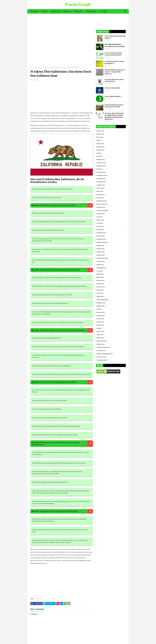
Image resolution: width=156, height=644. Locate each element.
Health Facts (100, 245)
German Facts (38, 67)
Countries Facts (101, 182)
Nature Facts (100, 284)
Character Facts (101, 163)
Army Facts (100, 137)
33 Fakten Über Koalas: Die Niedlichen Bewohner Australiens (58, 382)
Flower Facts (100, 220)
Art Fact (99, 140)
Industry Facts (101, 255)
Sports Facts (100, 331)
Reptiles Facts (101, 306)
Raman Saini (35, 80)
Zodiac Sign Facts (102, 360)
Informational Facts (102, 258)
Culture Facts (100, 188)
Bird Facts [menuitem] (44, 11)
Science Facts (101, 312)
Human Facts (100, 252)
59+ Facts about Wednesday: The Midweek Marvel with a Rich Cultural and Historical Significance (114, 116)
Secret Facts (100, 319)
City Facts (99, 169)
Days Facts (100, 191)
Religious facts (101, 303)
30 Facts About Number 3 (113, 96)
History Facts (100, 249)
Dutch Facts (100, 198)
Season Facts (101, 316)
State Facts (100, 335)
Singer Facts (100, 322)
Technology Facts (102, 341)
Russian (99, 309)
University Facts (101, 357)
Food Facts (100, 223)
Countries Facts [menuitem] (55, 11)
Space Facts (100, 325)
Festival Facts (101, 214)
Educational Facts (102, 201)
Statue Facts (100, 338)
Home (32, 67)
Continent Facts (101, 179)
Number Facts (101, 287)
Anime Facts (100, 134)
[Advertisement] (62, 42)
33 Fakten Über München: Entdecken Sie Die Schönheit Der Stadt (59, 270)
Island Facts (100, 265)
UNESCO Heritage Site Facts (105, 354)
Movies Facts (101, 281)
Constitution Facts (102, 175)
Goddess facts (101, 239)
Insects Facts (101, 261)
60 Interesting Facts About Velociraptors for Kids (114, 106)
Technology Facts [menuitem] (91, 11)
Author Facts (100, 144)
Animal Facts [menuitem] (34, 11)
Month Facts (100, 277)
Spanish (99, 328)
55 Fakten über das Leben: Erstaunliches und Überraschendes (59, 511)
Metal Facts (100, 274)
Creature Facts (101, 185)
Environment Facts (102, 204)
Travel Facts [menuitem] (103, 11)
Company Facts (101, 172)
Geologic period (101, 233)
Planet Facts (100, 290)
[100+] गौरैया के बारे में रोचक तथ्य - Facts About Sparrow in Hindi (115, 46)
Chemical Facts (101, 166)
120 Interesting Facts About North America (114, 81)
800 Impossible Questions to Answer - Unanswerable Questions (115, 72)
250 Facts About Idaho (112, 88)
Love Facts (100, 271)
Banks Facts (100, 150)
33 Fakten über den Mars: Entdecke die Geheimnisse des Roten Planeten (62, 330)
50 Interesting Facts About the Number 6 (115, 37)
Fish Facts (100, 217)
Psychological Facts (102, 300)
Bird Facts (100, 156)
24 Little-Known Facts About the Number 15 (114, 62)
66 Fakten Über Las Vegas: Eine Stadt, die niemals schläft (57, 205)
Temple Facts (101, 344)
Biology (99, 153)
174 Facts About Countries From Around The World (113, 54)
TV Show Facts (101, 351)
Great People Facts (102, 242)
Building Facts (101, 160)
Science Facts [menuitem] (78, 11)
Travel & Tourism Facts (103, 347)
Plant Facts (100, 293)
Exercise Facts (101, 207)
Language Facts (101, 268)
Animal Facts (100, 131)
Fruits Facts (100, 226)
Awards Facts (101, 147)
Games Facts (100, 230)
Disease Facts (101, 195)
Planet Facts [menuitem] (67, 11)
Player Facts (100, 296)
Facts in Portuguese (102, 210)
